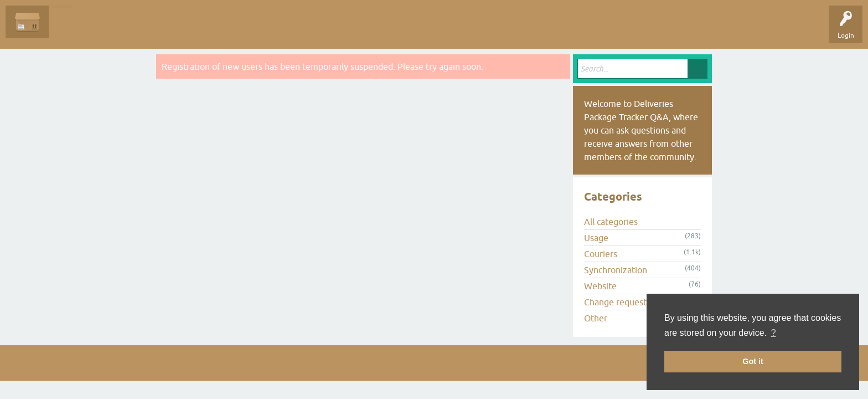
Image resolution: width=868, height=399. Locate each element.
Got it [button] (753, 361)
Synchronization (616, 270)
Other (596, 318)
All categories (611, 222)
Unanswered (119, 30)
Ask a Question (253, 30)
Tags (162, 30)
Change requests (617, 302)
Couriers (601, 254)
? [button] (774, 333)
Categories (201, 30)
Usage (596, 238)
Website (600, 286)
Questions (73, 30)
